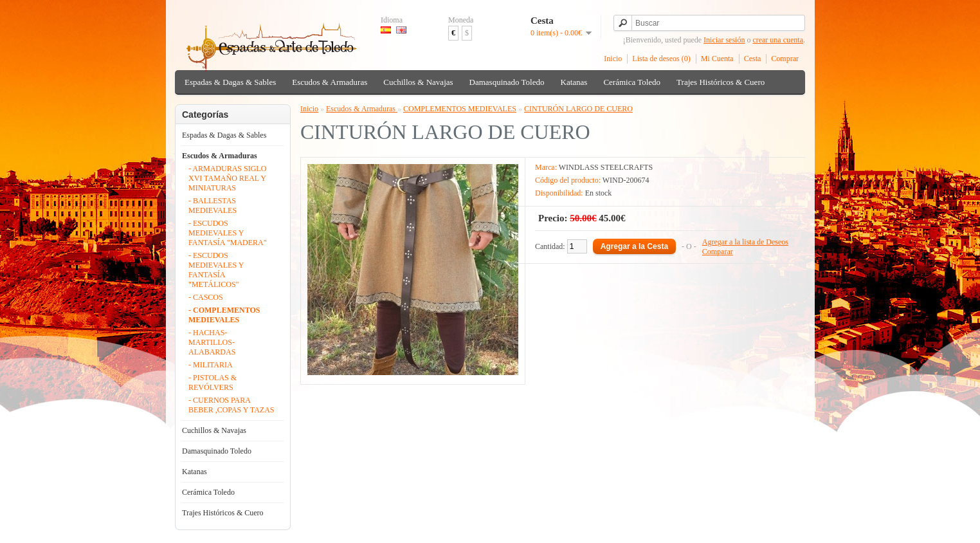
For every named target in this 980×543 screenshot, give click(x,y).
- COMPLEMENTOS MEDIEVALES (224, 315)
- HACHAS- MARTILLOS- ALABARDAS (212, 342)
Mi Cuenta (717, 59)
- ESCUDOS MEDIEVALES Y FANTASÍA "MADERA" (228, 233)
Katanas (574, 82)
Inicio (613, 59)
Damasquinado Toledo (507, 82)
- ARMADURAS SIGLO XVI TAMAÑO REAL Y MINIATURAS (227, 178)
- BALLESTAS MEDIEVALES (213, 206)
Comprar (785, 59)
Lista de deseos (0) (661, 59)
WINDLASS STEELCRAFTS (606, 167)
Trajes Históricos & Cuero (721, 82)
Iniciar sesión (724, 40)
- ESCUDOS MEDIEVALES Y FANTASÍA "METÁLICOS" (216, 270)
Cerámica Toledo (632, 82)
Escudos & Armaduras (330, 82)
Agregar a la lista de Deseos (745, 242)
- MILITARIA (211, 365)
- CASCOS (206, 297)
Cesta (753, 59)
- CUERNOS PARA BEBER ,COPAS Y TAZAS (231, 405)
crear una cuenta (778, 40)
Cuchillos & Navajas (418, 82)
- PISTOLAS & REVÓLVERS (213, 382)
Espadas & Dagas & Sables (230, 82)
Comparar (718, 252)
